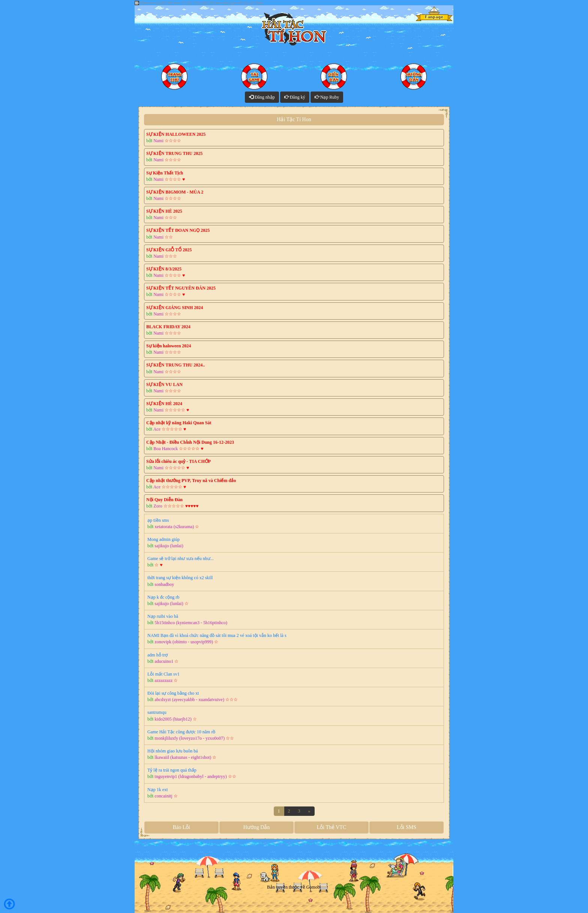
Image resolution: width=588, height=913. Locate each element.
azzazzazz (163, 680)
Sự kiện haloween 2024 (169, 346)
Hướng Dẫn (257, 827)
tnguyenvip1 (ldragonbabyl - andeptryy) (190, 776)
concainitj (163, 796)
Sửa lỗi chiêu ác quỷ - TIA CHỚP (178, 461)
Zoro (158, 506)
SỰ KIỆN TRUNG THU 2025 (174, 153)
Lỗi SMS (406, 827)
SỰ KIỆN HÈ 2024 (164, 404)
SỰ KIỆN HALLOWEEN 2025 (176, 134)
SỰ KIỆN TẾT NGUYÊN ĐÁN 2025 (181, 288)
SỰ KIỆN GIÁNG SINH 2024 (175, 308)
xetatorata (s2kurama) (174, 527)
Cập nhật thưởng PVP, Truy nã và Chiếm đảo (191, 481)
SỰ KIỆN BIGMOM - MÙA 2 (175, 192)
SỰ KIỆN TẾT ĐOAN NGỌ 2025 (178, 230)
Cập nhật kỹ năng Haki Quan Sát (179, 423)
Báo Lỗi (182, 827)
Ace (157, 429)
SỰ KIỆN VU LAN (164, 384)
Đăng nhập (262, 97)
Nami (158, 141)
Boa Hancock (166, 449)
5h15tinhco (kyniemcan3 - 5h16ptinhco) (191, 623)
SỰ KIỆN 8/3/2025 (164, 269)
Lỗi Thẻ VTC (332, 827)
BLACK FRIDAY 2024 (168, 327)
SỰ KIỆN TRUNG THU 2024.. (175, 365)
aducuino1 (164, 661)
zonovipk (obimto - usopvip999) (184, 642)
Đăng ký (295, 97)
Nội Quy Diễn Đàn (164, 500)
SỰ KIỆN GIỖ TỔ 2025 (169, 250)
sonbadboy (164, 584)
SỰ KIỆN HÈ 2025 (164, 211)
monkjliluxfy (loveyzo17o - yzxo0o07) (190, 738)
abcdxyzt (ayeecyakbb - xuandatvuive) (189, 700)
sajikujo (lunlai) (169, 546)
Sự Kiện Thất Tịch (165, 173)
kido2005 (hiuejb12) (173, 719)
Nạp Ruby (327, 97)
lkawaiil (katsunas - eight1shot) (183, 757)
